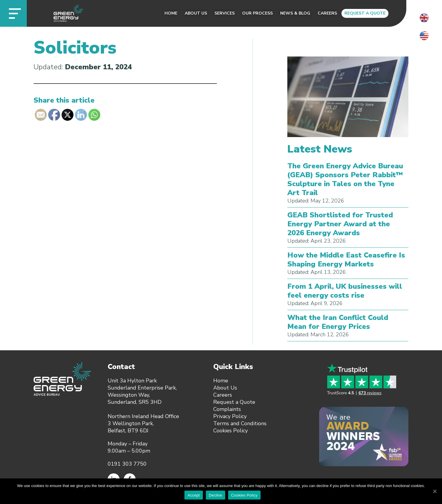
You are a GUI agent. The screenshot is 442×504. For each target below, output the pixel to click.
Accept (193, 495)
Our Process (257, 13)
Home (171, 13)
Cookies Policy (231, 431)
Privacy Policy (230, 416)
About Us (196, 13)
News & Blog (295, 13)
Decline (215, 495)
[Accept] (435, 491)
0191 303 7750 (127, 464)
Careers (327, 13)
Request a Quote (365, 13)
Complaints (227, 409)
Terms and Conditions (240, 423)
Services (225, 13)
